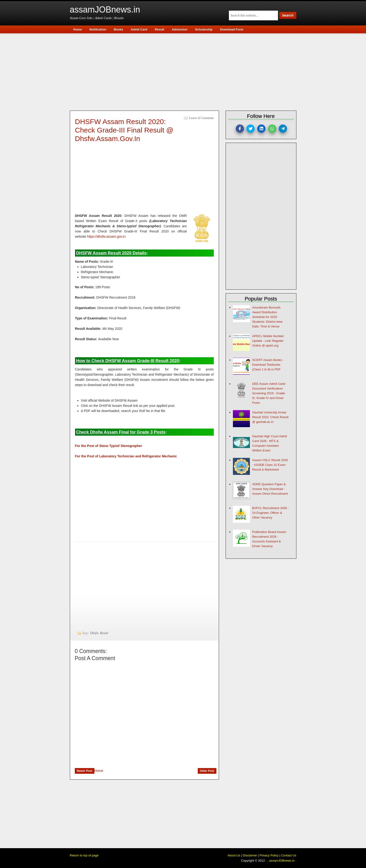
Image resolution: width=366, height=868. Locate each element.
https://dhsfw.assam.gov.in (106, 236)
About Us (234, 855)
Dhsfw (94, 633)
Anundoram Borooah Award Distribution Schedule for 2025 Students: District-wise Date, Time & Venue (267, 317)
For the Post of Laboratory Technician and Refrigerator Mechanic (126, 456)
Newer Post (85, 771)
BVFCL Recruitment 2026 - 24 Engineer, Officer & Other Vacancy (271, 513)
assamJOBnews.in (105, 10)
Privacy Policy (269, 855)
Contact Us (289, 855)
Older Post (207, 771)
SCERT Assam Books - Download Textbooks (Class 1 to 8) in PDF (268, 365)
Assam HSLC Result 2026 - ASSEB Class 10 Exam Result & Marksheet (270, 465)
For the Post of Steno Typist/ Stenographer (109, 446)
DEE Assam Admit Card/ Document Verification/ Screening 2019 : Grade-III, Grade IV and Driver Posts (269, 393)
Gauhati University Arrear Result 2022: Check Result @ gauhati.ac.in (270, 417)
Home (99, 771)
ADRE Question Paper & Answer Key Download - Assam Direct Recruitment (270, 489)
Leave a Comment (201, 118)
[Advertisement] (185, 71)
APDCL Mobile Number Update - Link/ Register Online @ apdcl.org (268, 341)
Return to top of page (84, 855)
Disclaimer (250, 855)
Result (104, 633)
